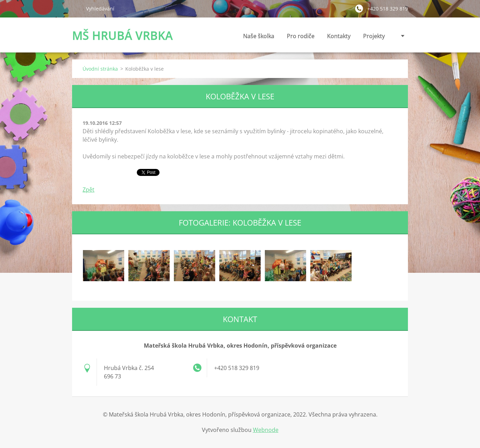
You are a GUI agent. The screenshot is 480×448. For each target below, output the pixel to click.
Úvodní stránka (100, 69)
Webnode (266, 430)
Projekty (374, 36)
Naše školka (259, 38)
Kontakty (339, 38)
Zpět (89, 190)
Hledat (76, 8)
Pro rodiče (301, 38)
